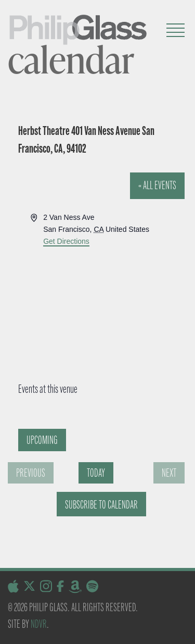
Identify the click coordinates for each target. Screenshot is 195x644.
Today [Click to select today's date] (96, 473)
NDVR (39, 624)
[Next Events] (169, 473)
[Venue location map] (96, 286)
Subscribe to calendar (101, 505)
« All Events (157, 185)
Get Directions (66, 241)
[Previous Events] (31, 473)
